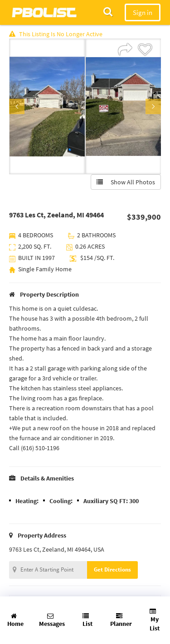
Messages (52, 620)
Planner (121, 620)
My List (155, 620)
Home (15, 620)
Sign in (143, 12)
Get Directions (112, 570)
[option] (47, 106)
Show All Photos (126, 182)
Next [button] (153, 106)
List (87, 620)
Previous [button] (17, 106)
